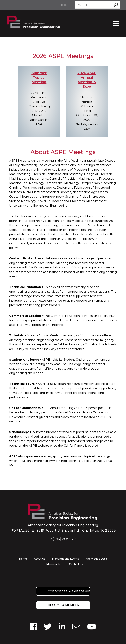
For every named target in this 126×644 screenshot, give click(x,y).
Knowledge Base (96, 559)
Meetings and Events (65, 559)
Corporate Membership (69, 591)
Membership (54, 564)
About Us (40, 559)
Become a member (64, 605)
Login (63, 5)
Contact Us (76, 564)
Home (23, 559)
